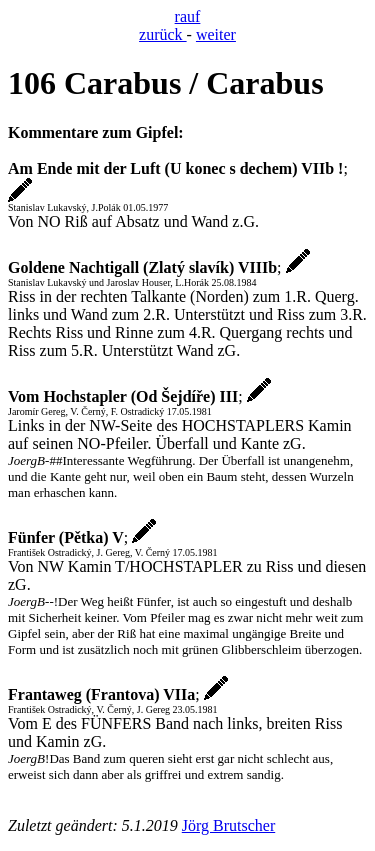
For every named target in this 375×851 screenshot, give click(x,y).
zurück (163, 34)
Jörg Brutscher (228, 825)
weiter (216, 34)
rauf (188, 16)
